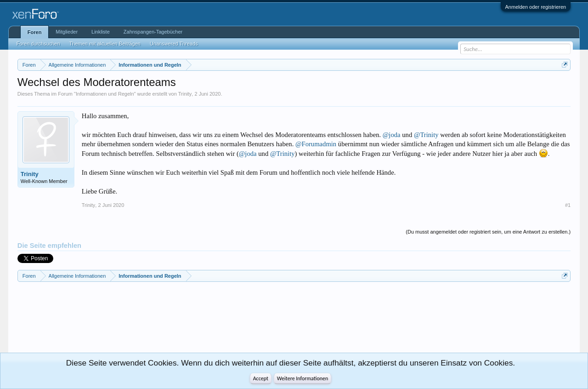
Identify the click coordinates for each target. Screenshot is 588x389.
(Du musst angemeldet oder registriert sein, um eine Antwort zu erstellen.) (488, 232)
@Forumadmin (316, 144)
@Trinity (426, 135)
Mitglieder (67, 32)
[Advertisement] (59, 321)
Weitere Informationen (303, 378)
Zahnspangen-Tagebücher (153, 32)
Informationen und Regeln (105, 94)
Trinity (185, 94)
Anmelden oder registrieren (536, 7)
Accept (261, 378)
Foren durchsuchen (38, 44)
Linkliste (101, 32)
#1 (568, 205)
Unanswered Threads (174, 44)
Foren (35, 32)
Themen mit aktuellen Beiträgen (105, 44)
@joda (392, 135)
